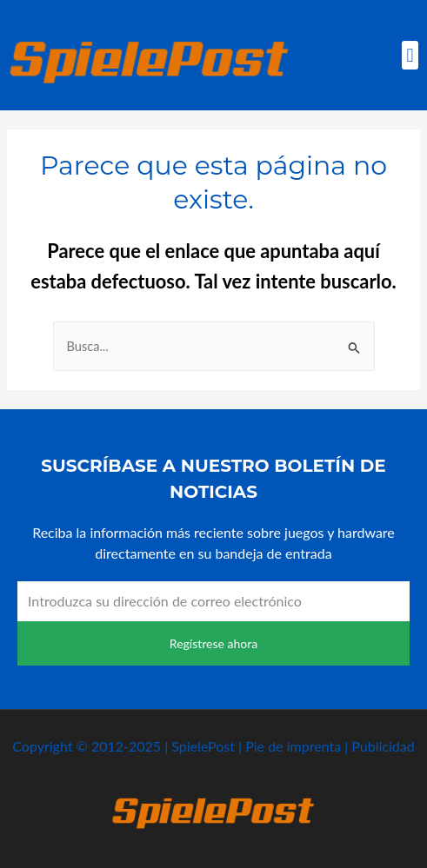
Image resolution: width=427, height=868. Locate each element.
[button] (410, 55)
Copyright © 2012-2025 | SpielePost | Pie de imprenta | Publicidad (213, 746)
